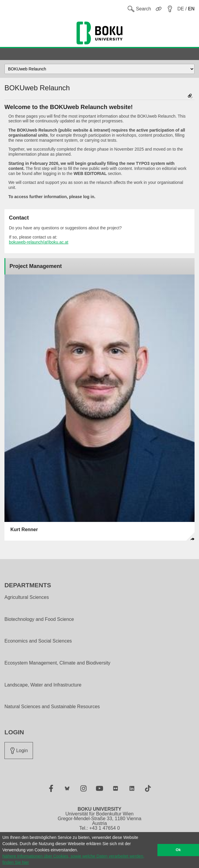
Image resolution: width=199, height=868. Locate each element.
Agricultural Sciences (27, 597)
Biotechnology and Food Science (39, 619)
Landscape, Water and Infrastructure (43, 685)
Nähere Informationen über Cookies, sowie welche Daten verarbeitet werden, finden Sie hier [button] (73, 859)
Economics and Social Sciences (38, 641)
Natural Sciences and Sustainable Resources (52, 707)
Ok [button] (178, 850)
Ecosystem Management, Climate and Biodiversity (57, 663)
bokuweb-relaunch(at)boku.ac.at (39, 242)
